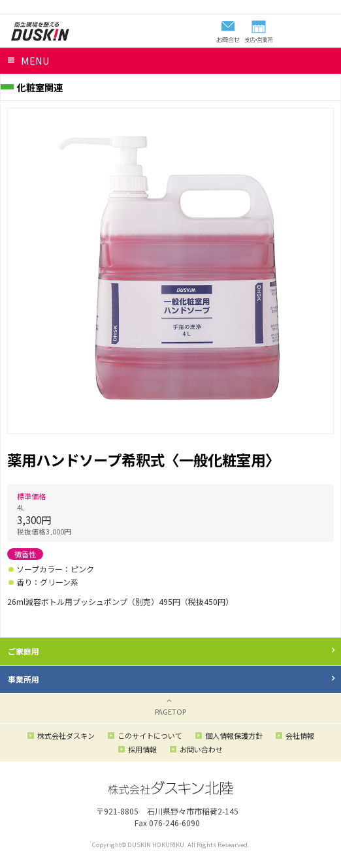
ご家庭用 (24, 651)
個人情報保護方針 (234, 736)
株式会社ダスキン (66, 736)
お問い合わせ (201, 749)
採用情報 (142, 749)
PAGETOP (170, 711)
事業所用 (24, 679)
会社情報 (300, 736)
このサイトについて (150, 736)
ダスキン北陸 (40, 31)
